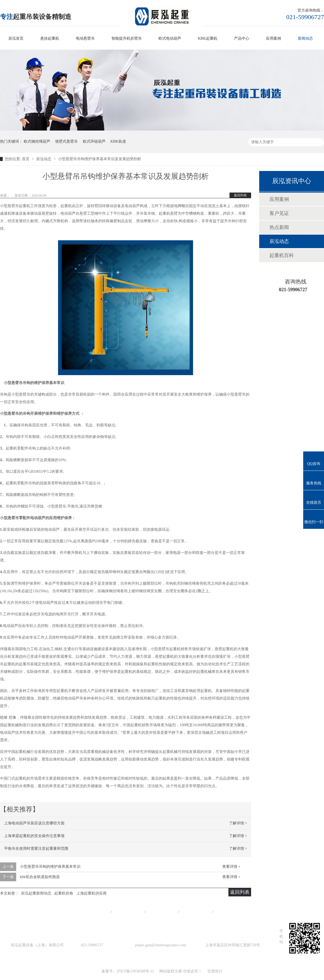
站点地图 (196, 912)
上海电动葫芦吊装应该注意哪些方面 (34, 823)
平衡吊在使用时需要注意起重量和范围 (36, 849)
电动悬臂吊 (85, 38)
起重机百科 (282, 255)
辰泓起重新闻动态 (36, 893)
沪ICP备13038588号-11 (135, 971)
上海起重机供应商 (92, 893)
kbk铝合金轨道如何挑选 (40, 877)
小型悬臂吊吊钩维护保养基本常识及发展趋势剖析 (100, 159)
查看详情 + (231, 867)
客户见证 (279, 213)
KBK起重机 (208, 38)
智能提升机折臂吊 (127, 38)
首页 (26, 159)
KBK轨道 (118, 141)
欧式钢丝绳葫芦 (37, 141)
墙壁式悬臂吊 (66, 141)
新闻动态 (305, 38)
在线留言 (230, 912)
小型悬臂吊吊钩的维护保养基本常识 (50, 867)
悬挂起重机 (50, 38)
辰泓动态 (44, 159)
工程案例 (162, 912)
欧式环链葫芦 (94, 141)
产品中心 (242, 38)
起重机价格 (64, 893)
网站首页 (94, 912)
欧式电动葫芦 (170, 38)
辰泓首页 (16, 38)
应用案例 (274, 38)
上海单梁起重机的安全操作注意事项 (34, 836)
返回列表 (240, 195)
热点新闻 (279, 227)
